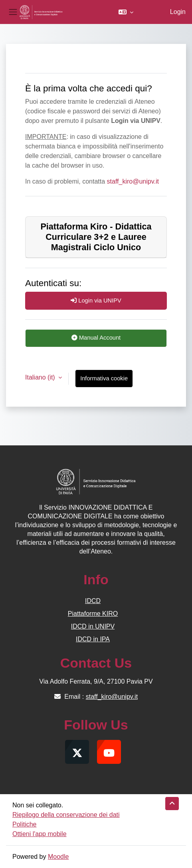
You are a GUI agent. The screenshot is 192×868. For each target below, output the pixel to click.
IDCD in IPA (93, 639)
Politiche (24, 824)
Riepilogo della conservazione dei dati (66, 815)
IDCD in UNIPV (93, 626)
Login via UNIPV (96, 301)
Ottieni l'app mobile (40, 834)
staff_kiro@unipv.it (133, 181)
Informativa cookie (104, 378)
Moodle (58, 857)
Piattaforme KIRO (93, 614)
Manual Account (96, 338)
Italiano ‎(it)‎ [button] (41, 377)
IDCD (93, 601)
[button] (126, 12)
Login (178, 12)
